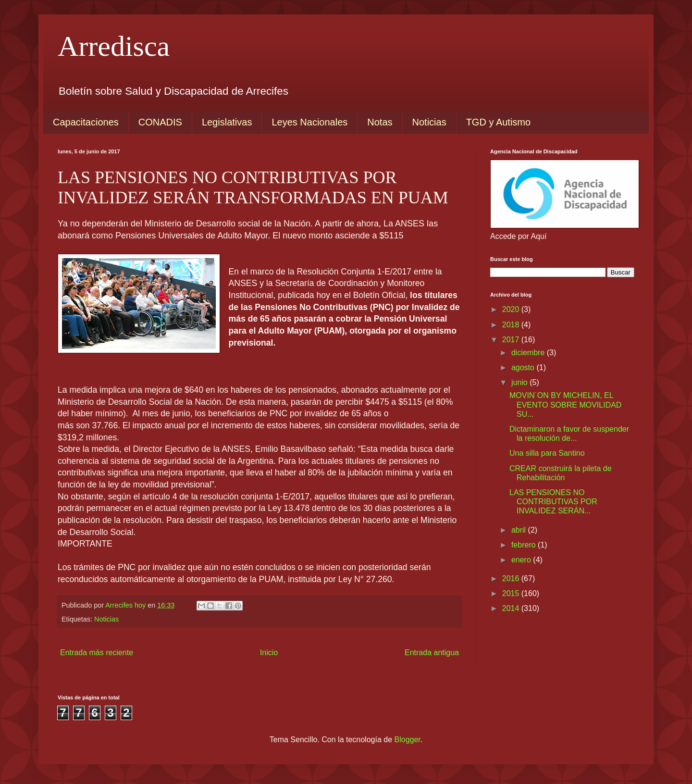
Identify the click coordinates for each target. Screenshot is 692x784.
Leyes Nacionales (309, 122)
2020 (512, 309)
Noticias (429, 122)
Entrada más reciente (97, 653)
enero (522, 560)
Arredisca (114, 46)
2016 (512, 579)
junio (520, 382)
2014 (512, 608)
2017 (512, 340)
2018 (512, 325)
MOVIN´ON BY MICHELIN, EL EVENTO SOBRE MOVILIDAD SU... (565, 404)
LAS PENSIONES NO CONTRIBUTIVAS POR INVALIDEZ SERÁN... (553, 502)
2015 (512, 593)
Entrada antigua (432, 653)
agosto (524, 367)
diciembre (529, 353)
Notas (380, 122)
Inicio (269, 653)
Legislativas (227, 122)
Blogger (408, 740)
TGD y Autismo (498, 122)
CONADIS (160, 122)
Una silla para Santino (547, 453)
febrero (525, 545)
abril (520, 530)
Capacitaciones (86, 122)
